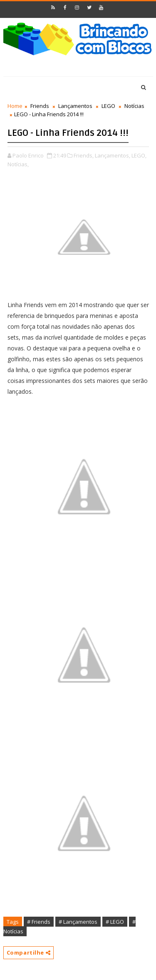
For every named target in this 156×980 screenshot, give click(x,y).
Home (15, 106)
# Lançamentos (78, 922)
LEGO (108, 106)
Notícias (134, 106)
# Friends (39, 922)
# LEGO (115, 922)
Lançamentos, (113, 155)
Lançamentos (75, 106)
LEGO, (139, 155)
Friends (40, 106)
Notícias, (18, 164)
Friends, (84, 155)
